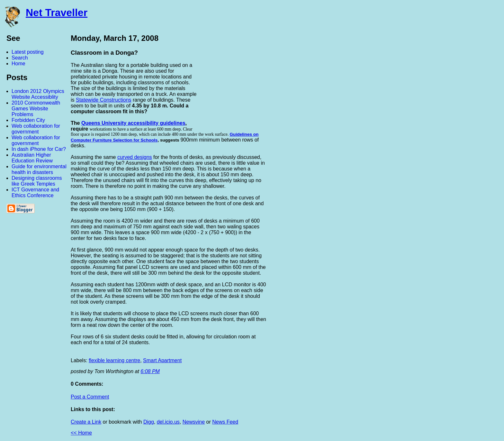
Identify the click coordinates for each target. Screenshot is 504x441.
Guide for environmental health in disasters (39, 169)
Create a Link (86, 422)
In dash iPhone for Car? (39, 149)
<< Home (81, 433)
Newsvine (194, 422)
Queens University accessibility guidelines (133, 123)
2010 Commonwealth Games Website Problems (36, 109)
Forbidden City (28, 120)
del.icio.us (168, 422)
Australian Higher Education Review (32, 158)
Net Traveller (57, 13)
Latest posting (28, 52)
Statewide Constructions (104, 100)
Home (18, 64)
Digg (149, 422)
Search (20, 58)
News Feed (225, 422)
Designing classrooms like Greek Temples (37, 181)
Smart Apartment (162, 360)
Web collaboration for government (36, 129)
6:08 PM (150, 371)
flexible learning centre (114, 360)
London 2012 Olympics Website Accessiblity (38, 94)
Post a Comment (90, 397)
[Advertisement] (433, 130)
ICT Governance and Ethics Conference (35, 193)
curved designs (135, 157)
